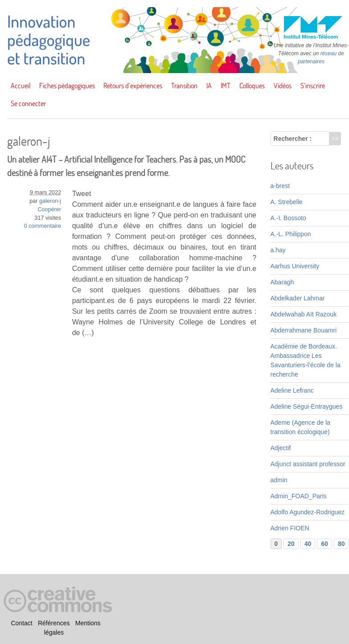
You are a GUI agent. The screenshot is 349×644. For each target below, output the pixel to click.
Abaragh (282, 282)
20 (291, 544)
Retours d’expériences (133, 86)
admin (279, 480)
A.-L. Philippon (291, 234)
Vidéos (283, 86)
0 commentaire (43, 226)
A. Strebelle (287, 202)
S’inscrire (313, 86)
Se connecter (28, 103)
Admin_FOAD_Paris (299, 496)
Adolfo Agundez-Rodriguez (308, 512)
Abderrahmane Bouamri (304, 330)
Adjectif (281, 448)
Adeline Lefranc (292, 390)
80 (341, 544)
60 (324, 544)
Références (54, 623)
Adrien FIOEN (290, 528)
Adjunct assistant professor (308, 464)
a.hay (278, 250)
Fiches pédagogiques (67, 86)
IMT (226, 86)
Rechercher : (293, 139)
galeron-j (50, 201)
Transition (184, 86)
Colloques (252, 86)
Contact (21, 623)
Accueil (21, 86)
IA (209, 86)
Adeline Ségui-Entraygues (307, 406)
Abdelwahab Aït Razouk (304, 314)
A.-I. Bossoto (288, 218)
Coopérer (49, 209)
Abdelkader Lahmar (298, 298)
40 (308, 544)
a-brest (280, 186)
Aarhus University (295, 266)
